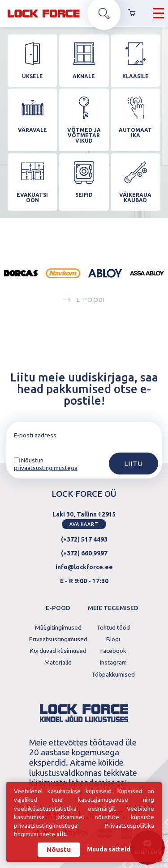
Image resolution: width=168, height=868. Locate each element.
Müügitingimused (58, 628)
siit (61, 835)
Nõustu (59, 850)
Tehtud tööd (113, 628)
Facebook (113, 651)
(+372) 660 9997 (84, 553)
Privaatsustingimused (58, 639)
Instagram (113, 663)
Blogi (113, 639)
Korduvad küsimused (58, 651)
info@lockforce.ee (84, 567)
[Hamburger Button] (158, 13)
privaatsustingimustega (46, 468)
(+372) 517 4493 (84, 539)
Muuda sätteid (109, 851)
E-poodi (84, 300)
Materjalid (58, 663)
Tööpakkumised (113, 675)
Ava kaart (84, 524)
